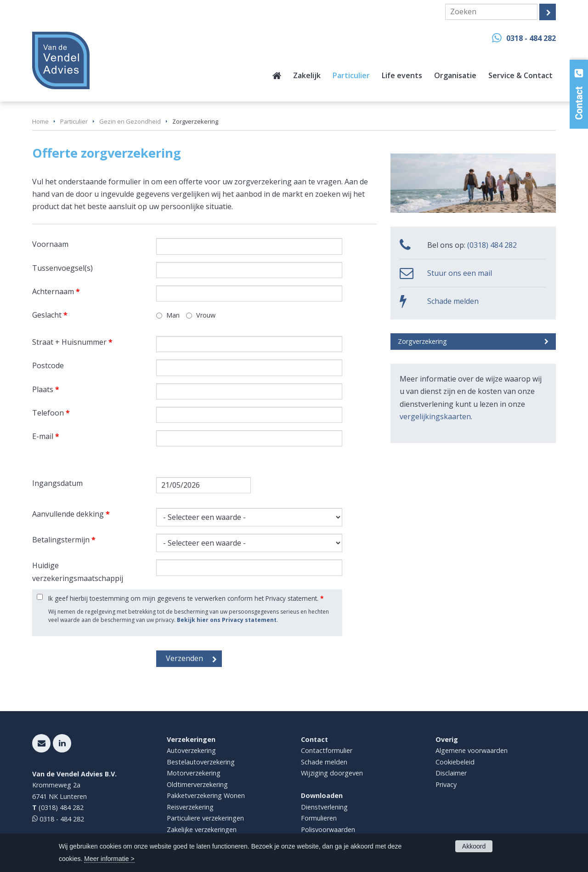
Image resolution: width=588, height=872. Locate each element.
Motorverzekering (194, 773)
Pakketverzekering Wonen (206, 795)
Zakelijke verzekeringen (202, 829)
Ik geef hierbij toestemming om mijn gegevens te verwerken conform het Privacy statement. (186, 598)
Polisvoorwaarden (328, 829)
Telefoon (51, 413)
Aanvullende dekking (71, 514)
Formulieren (319, 818)
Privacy (446, 784)
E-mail (46, 436)
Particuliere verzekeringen (205, 818)
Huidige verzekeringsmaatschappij (78, 572)
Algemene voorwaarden (472, 750)
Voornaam (50, 244)
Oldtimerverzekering (197, 784)
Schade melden (453, 301)
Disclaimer (451, 773)
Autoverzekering (191, 750)
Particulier (74, 121)
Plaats (46, 389)
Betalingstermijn (64, 540)
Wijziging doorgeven (332, 773)
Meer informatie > (109, 859)
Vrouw (206, 315)
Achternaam (56, 291)
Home (40, 121)
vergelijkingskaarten (435, 416)
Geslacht (50, 315)
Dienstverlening (324, 807)
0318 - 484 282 (531, 38)
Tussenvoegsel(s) (62, 268)
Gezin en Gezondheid (130, 121)
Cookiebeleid (455, 762)
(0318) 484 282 (492, 245)
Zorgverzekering (422, 341)
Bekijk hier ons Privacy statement (227, 620)
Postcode (48, 365)
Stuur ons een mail (460, 273)
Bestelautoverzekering (201, 762)
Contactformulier (327, 750)
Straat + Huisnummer (72, 342)
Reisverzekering (190, 807)
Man (173, 315)
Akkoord (474, 846)
